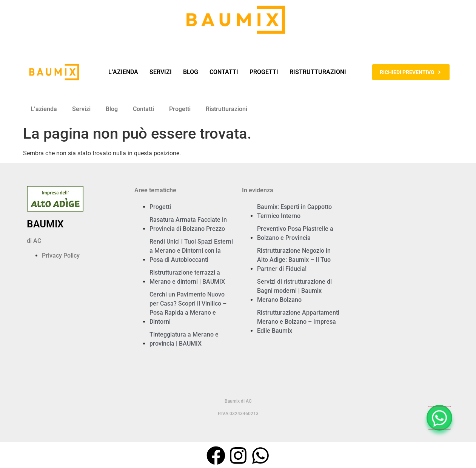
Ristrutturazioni (318, 72)
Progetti (264, 72)
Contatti (224, 72)
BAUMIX (45, 224)
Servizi (161, 72)
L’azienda (123, 72)
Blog (191, 72)
